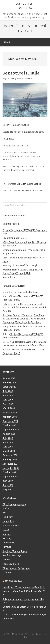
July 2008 (8, 438)
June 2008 (8, 442)
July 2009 (8, 391)
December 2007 (11, 464)
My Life (7, 534)
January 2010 (10, 383)
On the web (9, 542)
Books (6, 508)
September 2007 (11, 477)
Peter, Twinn (9, 304)
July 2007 (8, 481)
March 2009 (9, 408)
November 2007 (11, 468)
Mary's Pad (25, 4)
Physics (7, 547)
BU (4, 513)
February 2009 (10, 412)
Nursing (7, 538)
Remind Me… (9, 277)
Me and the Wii (11, 525)
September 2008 (11, 430)
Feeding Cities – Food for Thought (20, 265)
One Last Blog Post (28, 292)
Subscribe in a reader (14, 216)
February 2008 (10, 455)
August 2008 (9, 434)
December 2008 (10, 421)
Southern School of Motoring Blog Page (23, 315)
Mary (5, 326)
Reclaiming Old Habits (15, 238)
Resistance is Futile (21, 73)
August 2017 (9, 378)
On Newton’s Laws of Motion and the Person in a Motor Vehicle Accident (25, 307)
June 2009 (8, 395)
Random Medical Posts (15, 551)
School (6, 560)
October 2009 (9, 387)
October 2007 (9, 472)
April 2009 (8, 404)
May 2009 (8, 400)
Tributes (7, 572)
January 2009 (10, 417)
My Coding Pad (14, 581)
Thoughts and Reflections (32, 191)
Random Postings (12, 555)
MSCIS (6, 530)
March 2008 (9, 451)
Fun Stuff (8, 517)
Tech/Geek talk (11, 564)
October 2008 (9, 425)
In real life (16, 191)
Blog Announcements (14, 504)
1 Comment (29, 78)
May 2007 (8, 489)
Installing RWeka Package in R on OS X (24, 587)
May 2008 (8, 447)
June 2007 (8, 485)
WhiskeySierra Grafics (29, 184)
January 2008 (10, 459)
